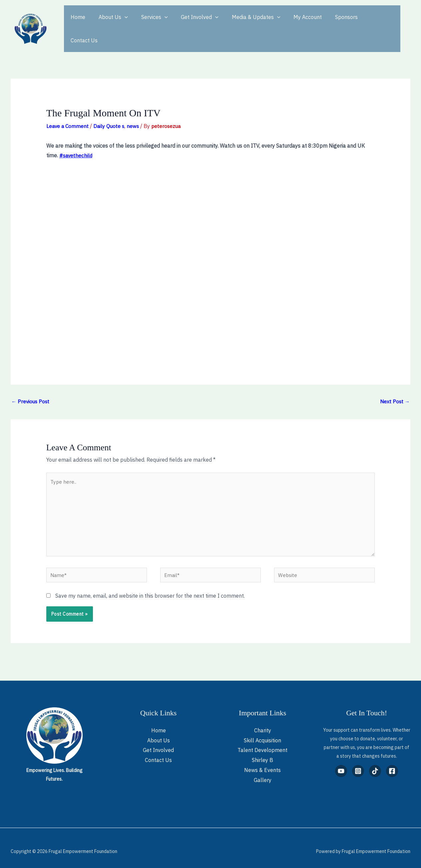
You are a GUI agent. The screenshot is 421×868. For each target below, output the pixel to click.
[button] (121, 23)
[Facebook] (392, 764)
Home (77, 23)
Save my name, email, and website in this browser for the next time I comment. (150, 589)
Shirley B (262, 753)
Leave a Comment (68, 114)
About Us (109, 23)
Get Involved (190, 23)
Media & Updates (244, 23)
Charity (263, 724)
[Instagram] (358, 764)
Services (148, 23)
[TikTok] (375, 764)
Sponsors (329, 23)
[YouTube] (341, 764)
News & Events (262, 763)
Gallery (263, 773)
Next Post (394, 390)
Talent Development (262, 743)
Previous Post (31, 390)
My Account (293, 23)
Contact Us (365, 23)
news (135, 114)
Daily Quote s (111, 114)
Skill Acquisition (262, 734)
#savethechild (77, 143)
